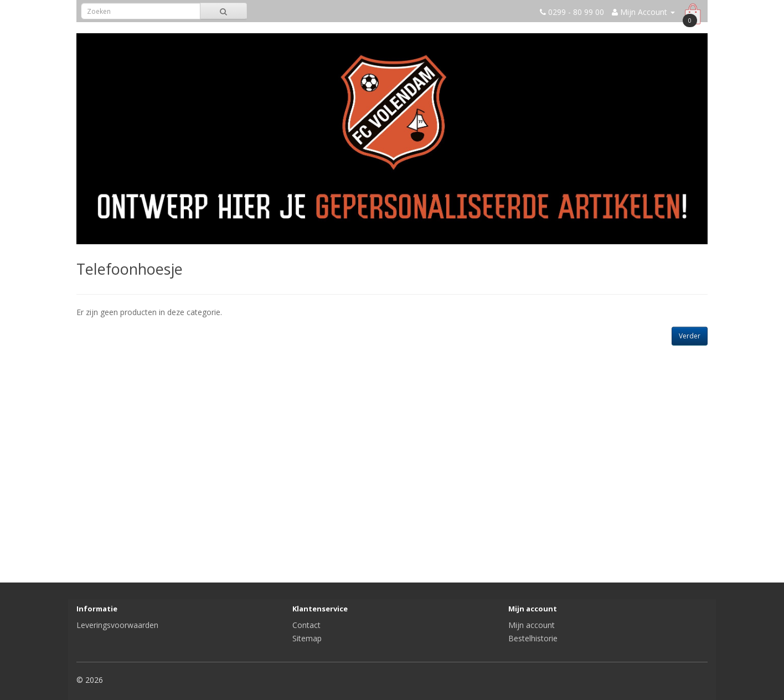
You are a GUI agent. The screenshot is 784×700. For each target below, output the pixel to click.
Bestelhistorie (533, 638)
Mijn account (532, 625)
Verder (690, 336)
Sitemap (307, 638)
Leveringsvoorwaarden (117, 625)
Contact (306, 625)
